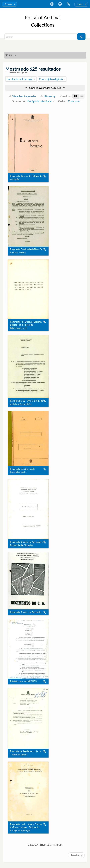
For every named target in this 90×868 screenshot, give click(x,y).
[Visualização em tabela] (82, 96)
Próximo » (76, 855)
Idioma (60, 4)
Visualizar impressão (22, 96)
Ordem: (63, 101)
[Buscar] (81, 37)
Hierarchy (48, 96)
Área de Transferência (68, 4)
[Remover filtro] (35, 79)
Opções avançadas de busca (45, 88)
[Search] (41, 37)
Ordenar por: (19, 101)
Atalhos (52, 4)
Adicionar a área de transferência (44, 176)
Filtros (11, 55)
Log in (80, 4)
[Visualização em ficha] (75, 96)
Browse (8, 4)
